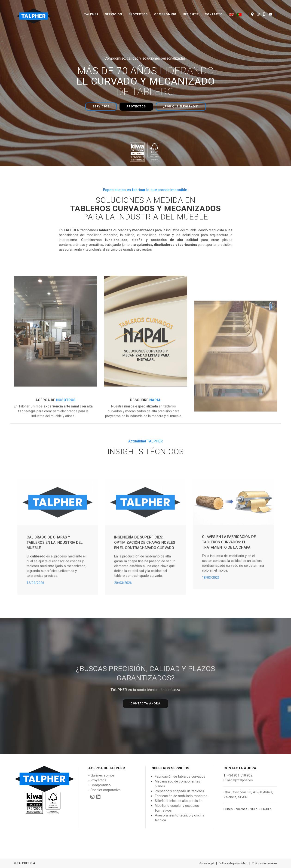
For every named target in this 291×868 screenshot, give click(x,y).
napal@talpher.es (240, 780)
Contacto (214, 9)
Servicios (113, 9)
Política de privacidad (233, 863)
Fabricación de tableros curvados (180, 777)
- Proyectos (97, 780)
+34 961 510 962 (239, 775)
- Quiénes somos (101, 775)
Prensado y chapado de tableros (179, 791)
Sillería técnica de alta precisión (179, 801)
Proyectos (138, 9)
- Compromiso (100, 785)
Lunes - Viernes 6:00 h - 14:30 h (248, 809)
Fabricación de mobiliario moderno (181, 796)
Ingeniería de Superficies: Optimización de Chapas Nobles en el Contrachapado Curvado (145, 596)
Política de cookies (265, 863)
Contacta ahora (145, 704)
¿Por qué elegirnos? (181, 107)
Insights (191, 9)
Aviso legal (207, 863)
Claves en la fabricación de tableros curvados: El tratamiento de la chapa (229, 593)
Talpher (91, 9)
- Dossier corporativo (104, 790)
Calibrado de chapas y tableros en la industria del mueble (55, 596)
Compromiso (165, 9)
